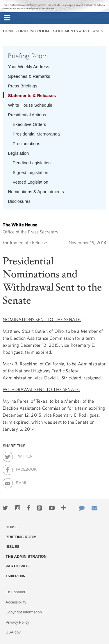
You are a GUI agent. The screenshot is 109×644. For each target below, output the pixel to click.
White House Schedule (30, 105)
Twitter (21, 455)
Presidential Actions (27, 115)
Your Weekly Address (28, 67)
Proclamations (26, 144)
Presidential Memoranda (36, 134)
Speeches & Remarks (29, 76)
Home (9, 31)
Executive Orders (29, 124)
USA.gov (13, 632)
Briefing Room (34, 31)
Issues (12, 547)
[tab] (7, 18)
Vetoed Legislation (30, 182)
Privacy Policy (17, 622)
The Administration (26, 556)
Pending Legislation (32, 163)
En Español (15, 592)
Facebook (21, 468)
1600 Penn (16, 576)
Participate (18, 566)
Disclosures (19, 201)
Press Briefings (23, 86)
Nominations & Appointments (36, 192)
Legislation (18, 153)
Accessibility (16, 602)
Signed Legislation (30, 172)
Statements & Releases (78, 31)
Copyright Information (24, 612)
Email (21, 482)
